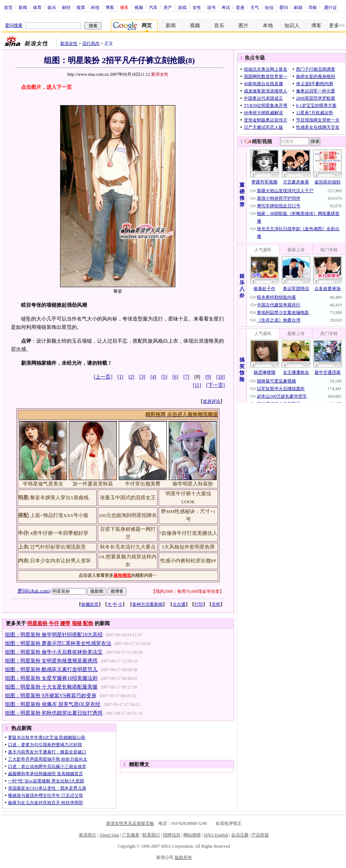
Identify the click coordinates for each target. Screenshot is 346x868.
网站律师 (192, 835)
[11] (197, 385)
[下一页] (215, 385)
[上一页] (103, 377)
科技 (95, 7)
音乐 (219, 26)
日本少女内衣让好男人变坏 (61, 561)
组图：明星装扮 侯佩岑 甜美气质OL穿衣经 (53, 704)
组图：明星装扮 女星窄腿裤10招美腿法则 (51, 678)
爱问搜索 (14, 25)
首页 (8, 7)
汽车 (153, 7)
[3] (142, 377)
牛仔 (54, 623)
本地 (268, 26)
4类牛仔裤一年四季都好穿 (59, 533)
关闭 (216, 604)
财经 (66, 7)
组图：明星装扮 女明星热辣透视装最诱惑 (51, 661)
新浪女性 (69, 44)
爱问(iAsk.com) (34, 591)
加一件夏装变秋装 (93, 484)
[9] (208, 377)
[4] (153, 377)
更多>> (337, 26)
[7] (186, 377)
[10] (220, 377)
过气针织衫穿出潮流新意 (58, 547)
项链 (77, 623)
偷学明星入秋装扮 (193, 484)
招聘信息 (172, 835)
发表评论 (212, 401)
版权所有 (183, 857)
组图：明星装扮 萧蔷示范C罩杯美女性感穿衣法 (58, 643)
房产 (168, 7)
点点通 (179, 604)
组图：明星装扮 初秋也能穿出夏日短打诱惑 (54, 713)
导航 (313, 7)
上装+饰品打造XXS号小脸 (59, 515)
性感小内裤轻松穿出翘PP (188, 561)
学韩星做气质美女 (43, 484)
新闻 (23, 7)
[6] (175, 377)
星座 (240, 7)
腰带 (65, 623)
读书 (211, 7)
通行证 (330, 7)
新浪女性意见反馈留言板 (130, 823)
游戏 (182, 7)
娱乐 (52, 7)
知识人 (292, 26)
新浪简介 (88, 835)
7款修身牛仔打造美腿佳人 (188, 533)
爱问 (284, 7)
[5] (164, 377)
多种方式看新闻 (147, 604)
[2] (131, 377)
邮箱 (298, 7)
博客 (110, 7)
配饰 (88, 623)
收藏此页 (90, 604)
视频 (139, 7)
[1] (120, 377)
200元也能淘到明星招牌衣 (128, 515)
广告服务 (131, 835)
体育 (37, 7)
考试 (226, 7)
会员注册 (240, 835)
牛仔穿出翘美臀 (143, 484)
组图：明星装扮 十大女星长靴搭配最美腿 (51, 687)
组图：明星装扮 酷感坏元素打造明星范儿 (51, 669)
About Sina (109, 835)
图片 (243, 26)
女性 (197, 7)
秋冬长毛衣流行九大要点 (128, 547)
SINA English (216, 835)
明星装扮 (37, 623)
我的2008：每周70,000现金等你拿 (187, 591)
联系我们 (151, 835)
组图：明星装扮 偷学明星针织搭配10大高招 (54, 635)
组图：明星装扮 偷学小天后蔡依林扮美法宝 (54, 652)
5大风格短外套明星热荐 (188, 547)
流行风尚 (91, 44)
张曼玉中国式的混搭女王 (128, 498)
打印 (199, 604)
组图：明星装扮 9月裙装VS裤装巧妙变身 (51, 696)
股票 (81, 7)
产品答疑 (260, 835)
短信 (269, 7)
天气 (255, 7)
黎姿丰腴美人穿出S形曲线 (59, 498)
